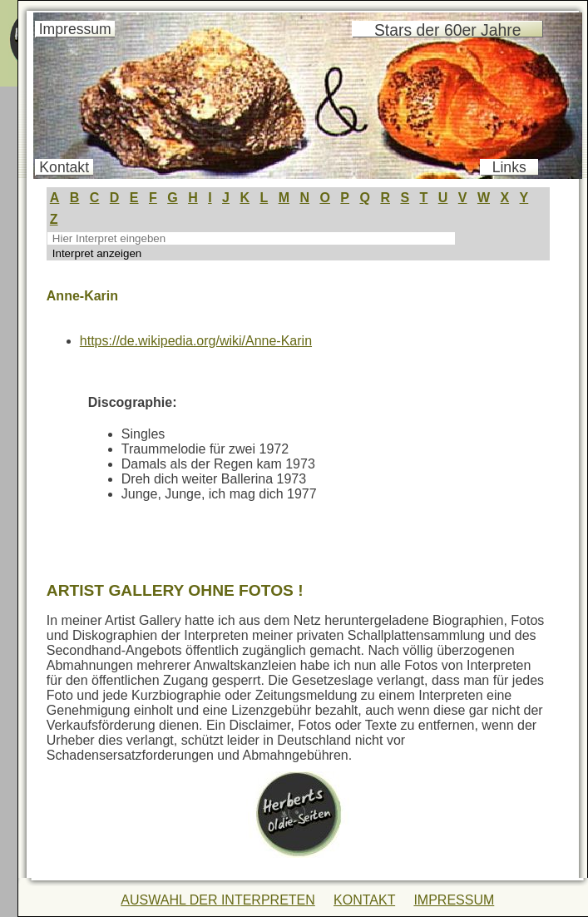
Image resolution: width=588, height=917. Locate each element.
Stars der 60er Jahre (447, 30)
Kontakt (64, 167)
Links (509, 167)
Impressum (75, 29)
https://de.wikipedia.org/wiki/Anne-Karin (196, 341)
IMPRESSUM (454, 900)
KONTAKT (364, 900)
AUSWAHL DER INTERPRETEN (218, 900)
